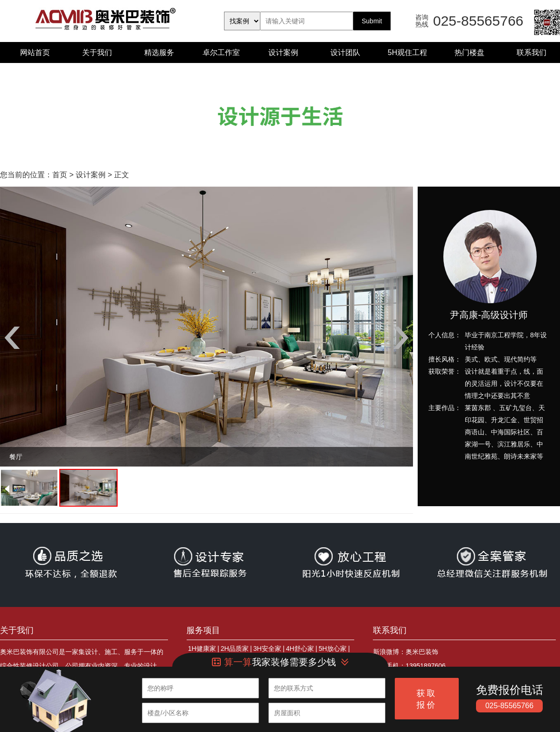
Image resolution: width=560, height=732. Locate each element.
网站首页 (35, 52)
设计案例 (283, 52)
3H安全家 (267, 648)
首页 (60, 175)
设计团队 (345, 52)
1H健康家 (202, 648)
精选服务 (159, 52)
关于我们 (97, 52)
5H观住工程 (407, 52)
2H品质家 (235, 648)
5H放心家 (333, 648)
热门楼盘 (469, 52)
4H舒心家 (300, 648)
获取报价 (427, 699)
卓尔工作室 (221, 52)
